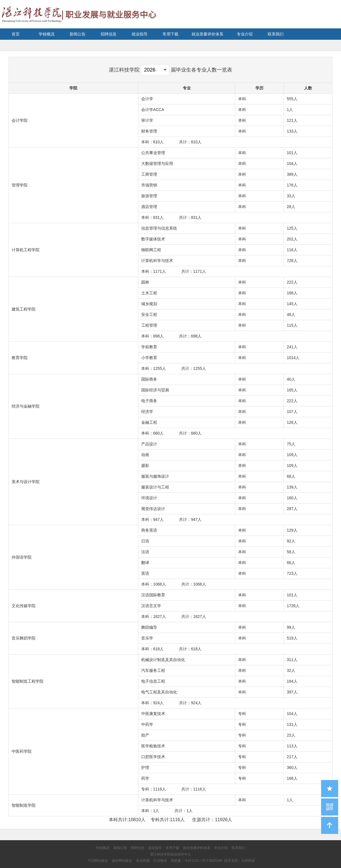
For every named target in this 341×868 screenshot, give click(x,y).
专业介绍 (245, 34)
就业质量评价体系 (207, 34)
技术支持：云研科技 (240, 861)
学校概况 (47, 34)
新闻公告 (78, 34)
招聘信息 (109, 34)
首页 (16, 34)
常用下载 (170, 34)
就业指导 (140, 34)
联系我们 (276, 34)
